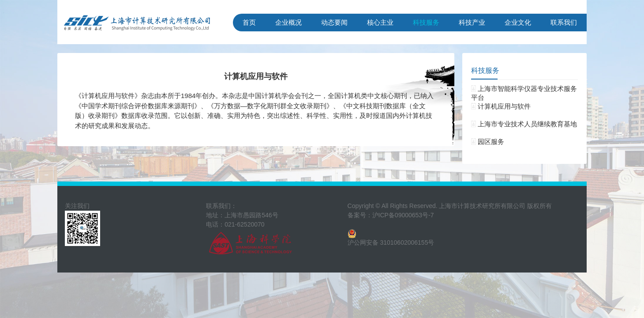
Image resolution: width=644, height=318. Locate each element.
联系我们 (564, 22)
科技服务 (426, 22)
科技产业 (472, 22)
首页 (249, 22)
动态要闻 (334, 22)
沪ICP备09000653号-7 (403, 215)
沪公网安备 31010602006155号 (391, 242)
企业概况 (288, 22)
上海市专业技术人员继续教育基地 (524, 124)
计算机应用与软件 (501, 106)
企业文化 (518, 22)
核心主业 (380, 22)
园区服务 (488, 142)
